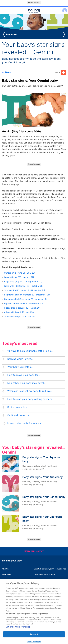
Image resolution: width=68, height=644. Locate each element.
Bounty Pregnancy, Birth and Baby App (50, 569)
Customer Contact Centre (45, 574)
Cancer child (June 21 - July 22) (19, 273)
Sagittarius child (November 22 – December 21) (27, 295)
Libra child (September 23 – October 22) (24, 286)
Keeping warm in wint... (20, 359)
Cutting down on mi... (19, 415)
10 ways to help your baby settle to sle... (30, 351)
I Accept (34, 637)
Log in (64, 9)
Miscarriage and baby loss (45, 580)
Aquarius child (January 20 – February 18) (24, 303)
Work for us (7, 574)
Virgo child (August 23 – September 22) (23, 282)
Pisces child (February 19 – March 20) (22, 308)
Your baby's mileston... (20, 367)
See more (11, 34)
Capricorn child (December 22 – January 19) (25, 299)
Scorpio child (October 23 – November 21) (25, 290)
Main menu (34, 14)
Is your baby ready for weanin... (25, 423)
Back (6, 72)
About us (6, 569)
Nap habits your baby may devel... (26, 383)
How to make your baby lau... (24, 375)
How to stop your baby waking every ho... (31, 399)
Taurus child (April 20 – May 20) (19, 317)
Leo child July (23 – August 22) (20, 277)
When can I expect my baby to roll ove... (30, 391)
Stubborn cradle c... (18, 407)
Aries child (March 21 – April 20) (19, 312)
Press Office (7, 580)
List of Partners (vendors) (18, 629)
